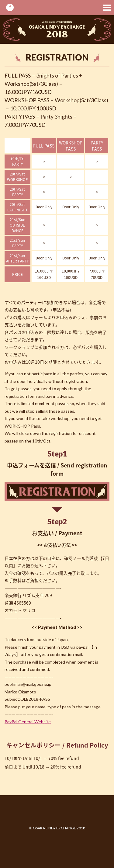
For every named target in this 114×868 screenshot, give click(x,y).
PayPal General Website (28, 722)
